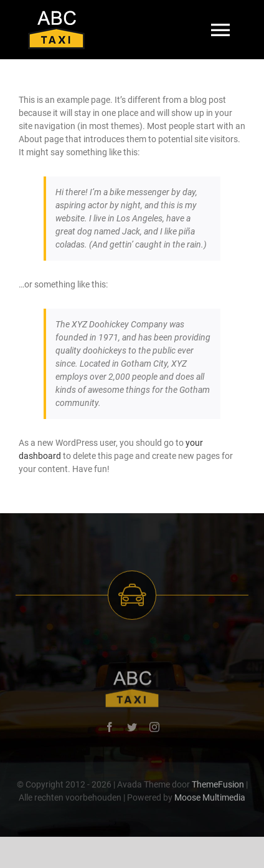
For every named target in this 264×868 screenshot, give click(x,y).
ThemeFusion (218, 786)
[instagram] (154, 728)
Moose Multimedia (210, 799)
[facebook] (110, 728)
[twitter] (132, 728)
